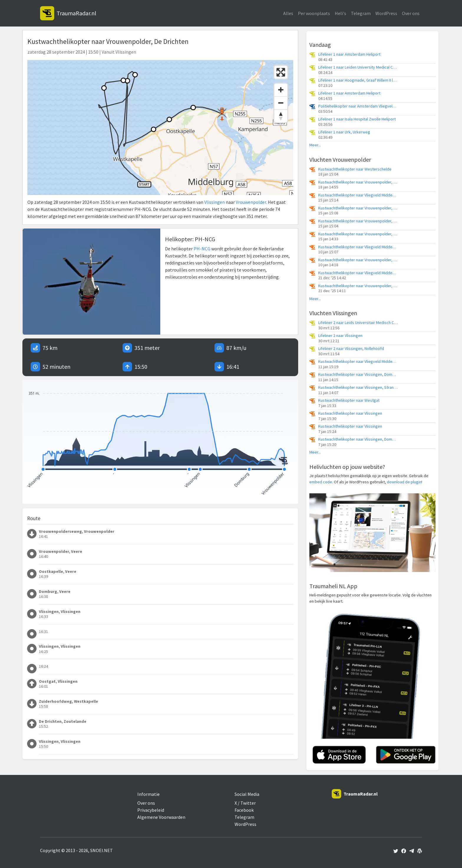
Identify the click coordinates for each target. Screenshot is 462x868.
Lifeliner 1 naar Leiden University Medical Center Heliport (358, 67)
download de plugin (404, 482)
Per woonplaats (314, 13)
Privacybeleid (151, 810)
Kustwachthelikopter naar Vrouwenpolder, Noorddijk (358, 221)
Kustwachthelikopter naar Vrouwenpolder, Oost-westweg (358, 208)
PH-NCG (202, 249)
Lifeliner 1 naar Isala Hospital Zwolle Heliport (357, 119)
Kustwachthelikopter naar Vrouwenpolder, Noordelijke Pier (358, 260)
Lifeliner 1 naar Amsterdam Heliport (349, 54)
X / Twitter (245, 803)
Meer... (315, 145)
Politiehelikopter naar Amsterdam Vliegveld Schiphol (358, 106)
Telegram (361, 13)
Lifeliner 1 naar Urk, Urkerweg (344, 132)
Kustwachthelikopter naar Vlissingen (350, 413)
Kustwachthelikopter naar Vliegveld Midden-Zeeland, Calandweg (358, 195)
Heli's (340, 13)
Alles (288, 13)
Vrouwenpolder (251, 202)
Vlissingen (214, 202)
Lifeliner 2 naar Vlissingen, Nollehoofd (351, 349)
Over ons (411, 13)
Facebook (244, 810)
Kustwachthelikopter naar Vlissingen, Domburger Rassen (358, 375)
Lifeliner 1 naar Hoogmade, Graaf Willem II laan (358, 80)
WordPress (386, 13)
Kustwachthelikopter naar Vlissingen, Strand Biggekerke (358, 387)
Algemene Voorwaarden (161, 817)
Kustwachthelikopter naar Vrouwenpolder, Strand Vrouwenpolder (358, 182)
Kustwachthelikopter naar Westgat (349, 400)
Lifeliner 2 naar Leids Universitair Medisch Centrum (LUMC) (358, 323)
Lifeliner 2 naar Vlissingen (340, 336)
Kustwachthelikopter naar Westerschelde (355, 169)
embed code (321, 482)
